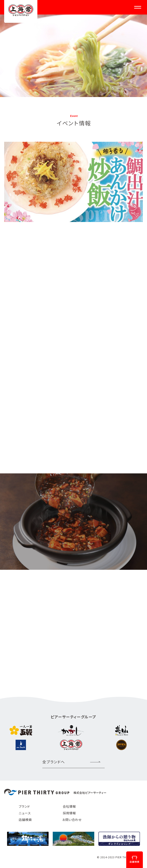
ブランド (24, 806)
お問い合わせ (72, 820)
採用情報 (69, 813)
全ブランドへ (54, 762)
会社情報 (69, 806)
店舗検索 (25, 820)
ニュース (25, 813)
